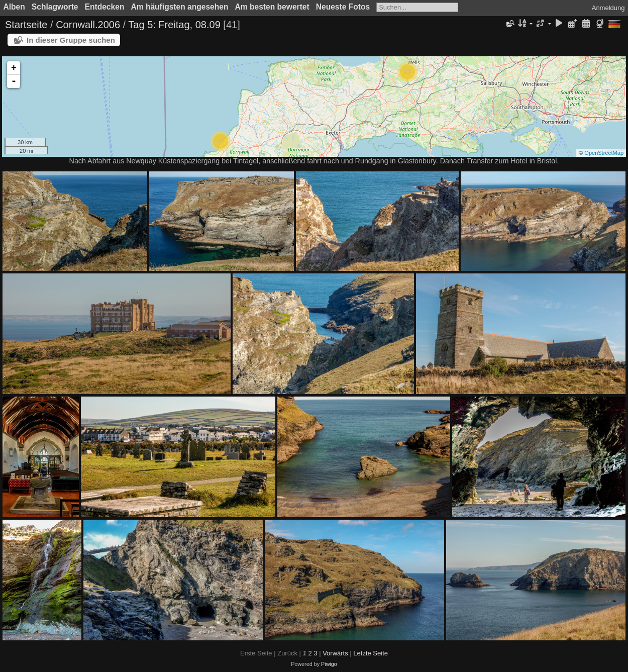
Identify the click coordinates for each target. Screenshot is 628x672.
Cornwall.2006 (88, 25)
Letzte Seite (371, 653)
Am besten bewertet (272, 7)
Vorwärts (335, 653)
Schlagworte (55, 7)
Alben (14, 7)
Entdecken (105, 7)
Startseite (26, 25)
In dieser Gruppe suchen (71, 40)
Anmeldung (608, 8)
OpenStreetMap (604, 153)
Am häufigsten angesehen (179, 7)
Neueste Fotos (343, 7)
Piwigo (329, 664)
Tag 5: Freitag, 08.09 (174, 25)
